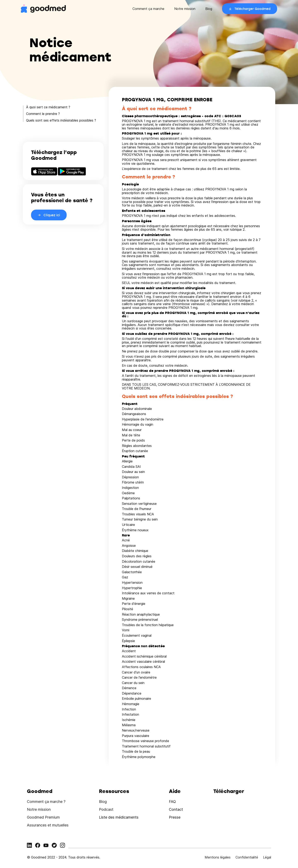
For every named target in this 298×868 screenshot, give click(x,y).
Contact (176, 809)
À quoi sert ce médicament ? (48, 107)
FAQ (172, 802)
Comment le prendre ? (43, 114)
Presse (175, 817)
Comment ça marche (148, 9)
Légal (267, 857)
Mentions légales (218, 857)
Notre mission (185, 9)
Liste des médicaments (119, 817)
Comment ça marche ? (46, 802)
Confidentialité (247, 857)
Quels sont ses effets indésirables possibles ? (61, 120)
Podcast (106, 809)
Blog (209, 9)
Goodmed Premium (43, 817)
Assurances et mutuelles (48, 825)
